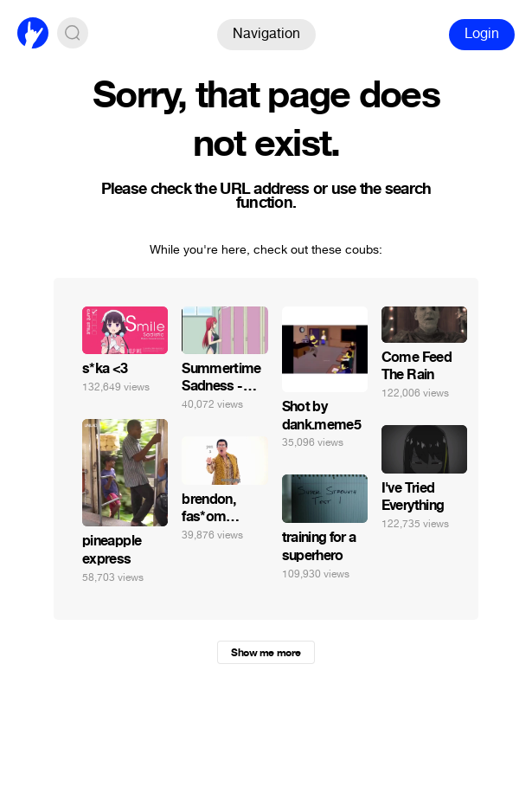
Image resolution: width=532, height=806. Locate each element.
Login (482, 33)
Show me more (266, 653)
